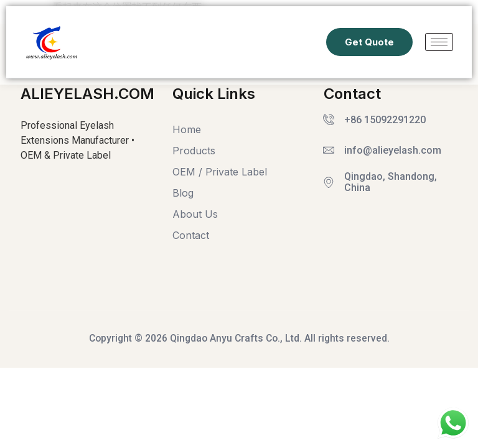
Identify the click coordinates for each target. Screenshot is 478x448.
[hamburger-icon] (439, 42)
